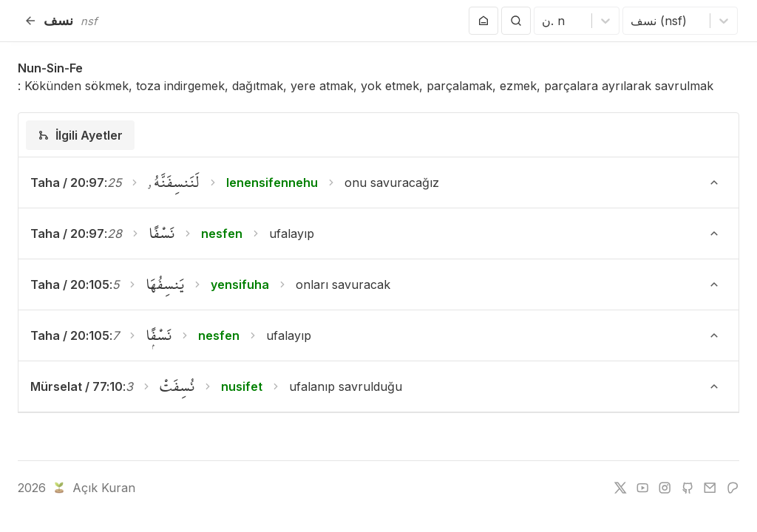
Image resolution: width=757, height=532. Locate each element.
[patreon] (733, 488)
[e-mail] (710, 488)
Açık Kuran (93, 488)
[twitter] (620, 488)
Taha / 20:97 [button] (67, 183)
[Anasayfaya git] (483, 21)
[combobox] (544, 21)
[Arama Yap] (516, 21)
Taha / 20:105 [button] (70, 284)
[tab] (80, 135)
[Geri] (30, 21)
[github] (688, 488)
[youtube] (642, 488)
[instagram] (665, 488)
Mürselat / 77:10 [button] (77, 386)
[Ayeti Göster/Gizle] (714, 183)
